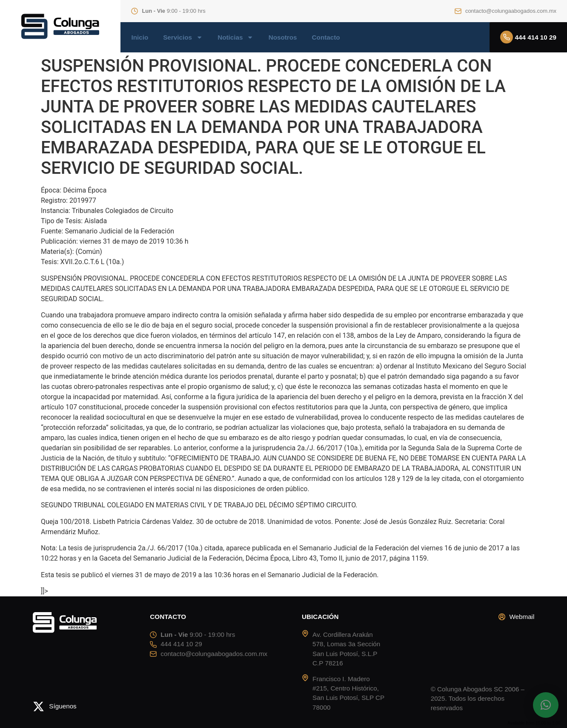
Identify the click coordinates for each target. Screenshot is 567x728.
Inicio (140, 37)
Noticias (236, 37)
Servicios (183, 37)
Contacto (326, 37)
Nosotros (283, 37)
